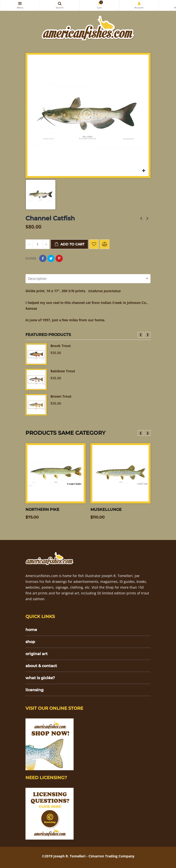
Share (43, 258)
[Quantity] (38, 244)
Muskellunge (106, 510)
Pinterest (59, 258)
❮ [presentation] (141, 334)
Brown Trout (61, 396)
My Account (139, 3)
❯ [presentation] (148, 334)
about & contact (41, 666)
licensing (35, 690)
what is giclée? (40, 678)
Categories (20, 3)
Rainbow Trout (63, 371)
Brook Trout (61, 346)
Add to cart (69, 244)
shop (30, 642)
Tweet (51, 258)
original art (37, 654)
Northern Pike (42, 510)
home (31, 630)
